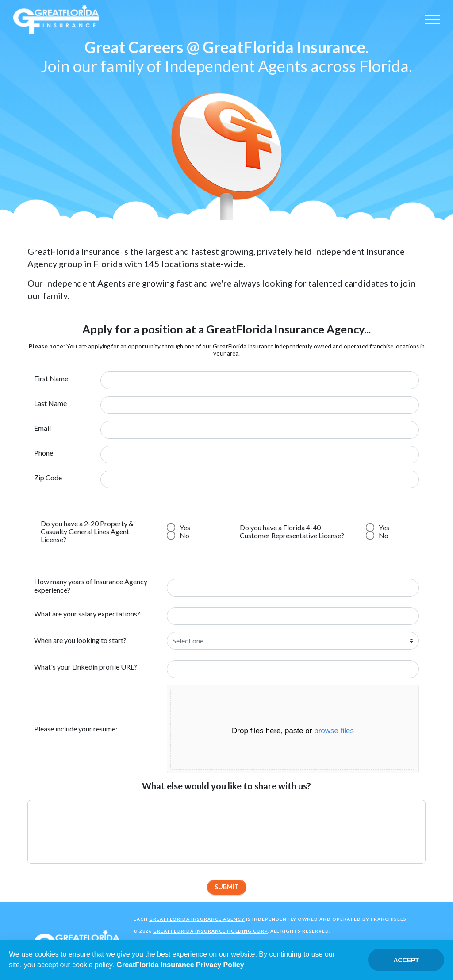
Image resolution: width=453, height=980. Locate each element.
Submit (227, 887)
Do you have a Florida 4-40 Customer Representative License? (292, 531)
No (179, 535)
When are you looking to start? (80, 640)
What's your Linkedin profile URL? (86, 667)
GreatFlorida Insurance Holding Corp (210, 931)
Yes (179, 527)
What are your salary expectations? (87, 614)
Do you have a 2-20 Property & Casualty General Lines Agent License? (87, 532)
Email (42, 428)
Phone (44, 453)
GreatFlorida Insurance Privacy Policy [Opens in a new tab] (180, 965)
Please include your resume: (76, 729)
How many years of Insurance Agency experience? (91, 585)
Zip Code (48, 478)
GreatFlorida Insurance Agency (197, 919)
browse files (334, 731)
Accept (406, 960)
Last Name (50, 403)
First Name (51, 379)
